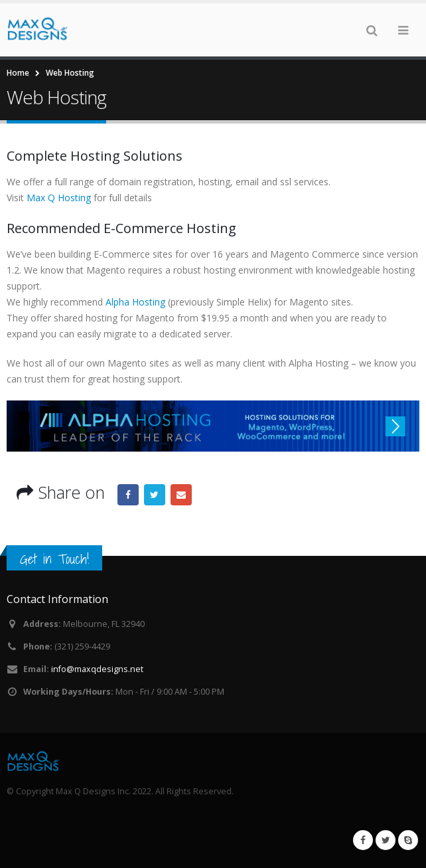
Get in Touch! (54, 559)
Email (181, 495)
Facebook (128, 495)
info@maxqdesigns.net (97, 669)
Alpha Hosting (135, 302)
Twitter (155, 495)
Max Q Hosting (60, 198)
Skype (408, 840)
